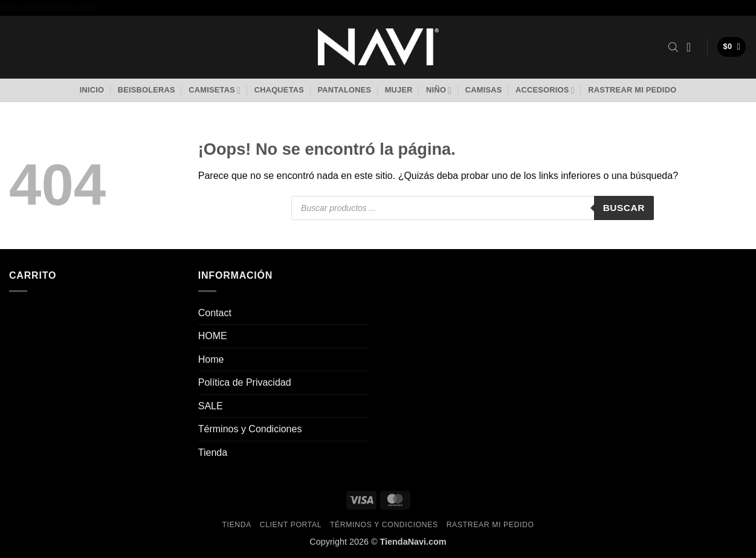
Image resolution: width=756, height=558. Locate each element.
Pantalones (344, 90)
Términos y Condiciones (250, 429)
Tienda (213, 453)
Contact (215, 313)
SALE (211, 406)
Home (211, 359)
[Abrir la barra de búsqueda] (673, 47)
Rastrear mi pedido (632, 90)
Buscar (624, 208)
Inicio (92, 90)
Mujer (399, 90)
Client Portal (291, 525)
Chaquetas (279, 90)
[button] (693, 47)
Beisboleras (147, 90)
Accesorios (545, 90)
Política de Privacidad (245, 382)
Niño (439, 90)
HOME (213, 336)
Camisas (484, 90)
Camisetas (215, 90)
